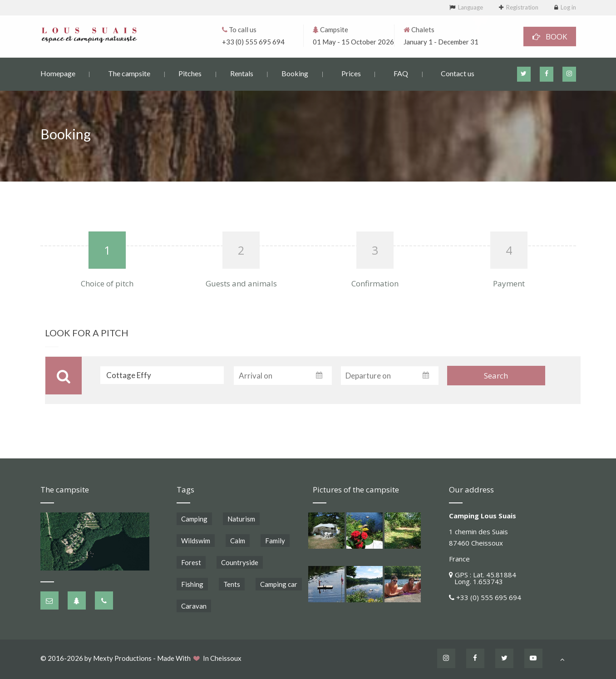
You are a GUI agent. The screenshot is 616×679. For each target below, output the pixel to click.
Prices (351, 73)
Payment (509, 283)
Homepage (58, 73)
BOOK (550, 36)
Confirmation (375, 283)
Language (471, 7)
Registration (522, 7)
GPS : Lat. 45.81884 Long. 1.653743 (483, 578)
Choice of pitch (107, 283)
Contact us (458, 73)
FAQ (401, 73)
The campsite (129, 73)
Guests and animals (241, 283)
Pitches (190, 73)
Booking (295, 73)
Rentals (242, 73)
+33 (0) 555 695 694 (253, 41)
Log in (568, 7)
